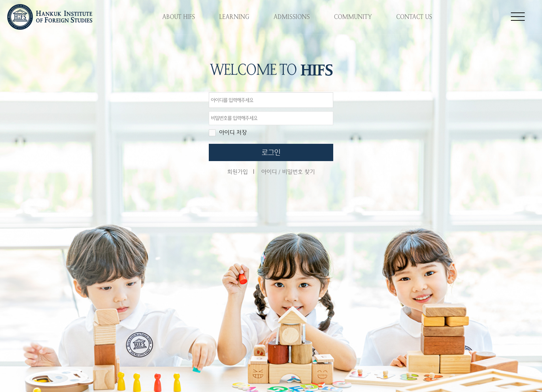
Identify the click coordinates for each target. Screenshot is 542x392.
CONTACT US (414, 17)
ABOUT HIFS (179, 17)
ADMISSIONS (292, 17)
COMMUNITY (353, 17)
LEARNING (234, 17)
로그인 (271, 152)
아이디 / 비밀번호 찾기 (288, 172)
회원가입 (237, 172)
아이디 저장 (233, 133)
